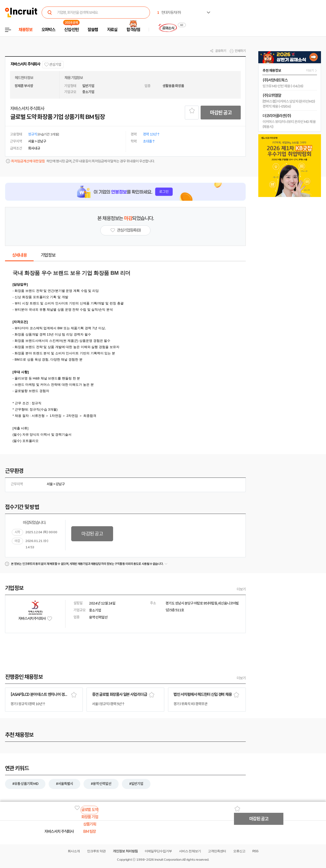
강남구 (60, 484)
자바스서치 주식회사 (25, 64)
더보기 (241, 589)
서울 (50, 484)
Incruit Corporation (168, 860)
